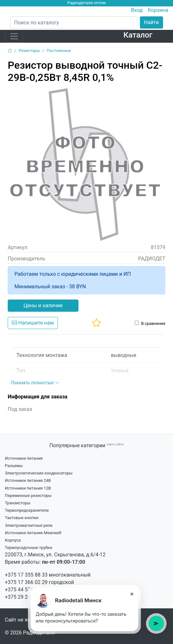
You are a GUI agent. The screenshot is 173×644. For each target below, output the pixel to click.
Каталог (138, 35)
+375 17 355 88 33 (26, 575)
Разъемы (14, 466)
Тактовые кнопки (22, 518)
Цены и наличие (43, 305)
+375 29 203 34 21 (26, 597)
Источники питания (24, 458)
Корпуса (13, 540)
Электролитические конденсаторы (39, 473)
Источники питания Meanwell (33, 533)
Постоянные (59, 51)
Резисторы (29, 51)
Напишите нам (33, 323)
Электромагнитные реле (29, 525)
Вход (137, 10)
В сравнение (153, 323)
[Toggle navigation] (14, 36)
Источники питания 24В (28, 480)
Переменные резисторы (28, 496)
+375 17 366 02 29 (26, 582)
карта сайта (115, 444)
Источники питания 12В (28, 488)
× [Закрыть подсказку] (132, 594)
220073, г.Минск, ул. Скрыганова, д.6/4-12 (55, 555)
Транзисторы (18, 503)
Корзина (158, 10)
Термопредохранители (27, 510)
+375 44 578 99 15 (26, 590)
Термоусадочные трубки (28, 548)
